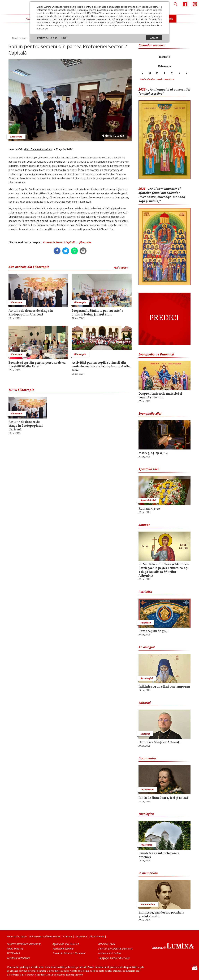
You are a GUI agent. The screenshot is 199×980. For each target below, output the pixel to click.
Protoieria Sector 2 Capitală (59, 242)
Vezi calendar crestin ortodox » (157, 79)
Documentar (147, 758)
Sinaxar (144, 525)
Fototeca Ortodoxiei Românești (24, 944)
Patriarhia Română (63, 949)
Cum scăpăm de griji (153, 631)
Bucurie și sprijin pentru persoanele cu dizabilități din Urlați (37, 365)
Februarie (165, 67)
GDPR (65, 38)
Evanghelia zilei (150, 413)
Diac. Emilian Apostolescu (38, 149)
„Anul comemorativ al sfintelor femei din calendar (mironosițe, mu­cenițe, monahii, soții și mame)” (162, 195)
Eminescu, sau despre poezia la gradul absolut (161, 915)
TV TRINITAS (13, 953)
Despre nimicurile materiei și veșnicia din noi (160, 396)
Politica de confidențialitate (45, 936)
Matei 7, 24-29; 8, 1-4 (153, 453)
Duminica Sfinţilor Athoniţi (159, 742)
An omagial (147, 647)
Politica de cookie (17, 936)
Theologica (146, 814)
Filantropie (16, 137)
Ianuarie (165, 57)
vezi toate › (121, 268)
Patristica (145, 592)
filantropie (85, 242)
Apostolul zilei (149, 469)
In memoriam (148, 873)
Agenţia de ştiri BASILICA (66, 944)
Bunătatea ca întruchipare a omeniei (159, 855)
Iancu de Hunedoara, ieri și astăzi (163, 798)
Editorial (145, 703)
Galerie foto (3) (113, 136)
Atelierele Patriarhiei (110, 953)
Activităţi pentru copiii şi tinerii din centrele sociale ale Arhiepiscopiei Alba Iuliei (101, 367)
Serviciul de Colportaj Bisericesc (115, 949)
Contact (68, 936)
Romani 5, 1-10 (149, 509)
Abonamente (97, 936)
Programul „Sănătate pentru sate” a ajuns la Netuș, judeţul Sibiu (98, 313)
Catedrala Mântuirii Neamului (69, 953)
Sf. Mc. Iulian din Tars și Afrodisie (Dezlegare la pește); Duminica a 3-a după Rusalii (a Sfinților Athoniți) (164, 570)
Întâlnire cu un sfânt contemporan (164, 687)
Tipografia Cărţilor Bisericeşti (114, 958)
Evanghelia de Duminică (156, 354)
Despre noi (81, 936)
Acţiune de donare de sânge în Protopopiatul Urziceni (31, 313)
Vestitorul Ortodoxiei (18, 958)
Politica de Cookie (47, 38)
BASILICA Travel (107, 944)
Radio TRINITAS (15, 949)
